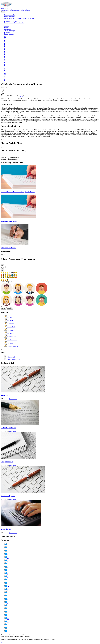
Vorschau (10, 309)
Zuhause (10, 15)
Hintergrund (7, 104)
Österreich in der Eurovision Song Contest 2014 (18, 192)
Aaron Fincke (6, 395)
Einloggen (11, 21)
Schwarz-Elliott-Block (9, 248)
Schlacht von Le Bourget (9, 221)
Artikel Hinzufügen (19, 18)
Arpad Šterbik (6, 529)
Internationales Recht (11, 126)
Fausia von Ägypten (8, 496)
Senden (3, 309)
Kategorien (7, 29)
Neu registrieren (14, 23)
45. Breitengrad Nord (8, 428)
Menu (3, 12)
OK (2, 265)
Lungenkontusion (7, 462)
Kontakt (9, 17)
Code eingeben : (5, 307)
